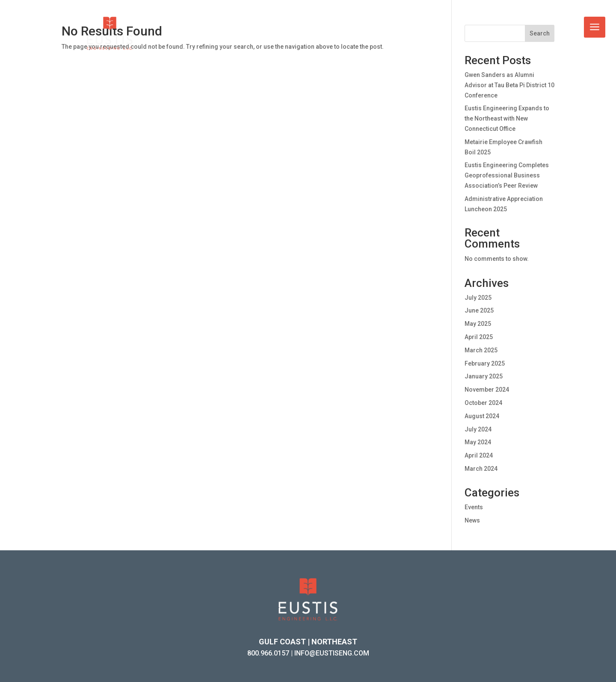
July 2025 (478, 298)
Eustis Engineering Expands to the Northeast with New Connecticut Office (507, 118)
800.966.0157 (268, 653)
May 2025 (478, 324)
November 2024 (487, 390)
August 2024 (482, 416)
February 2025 (485, 363)
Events (474, 507)
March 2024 (481, 469)
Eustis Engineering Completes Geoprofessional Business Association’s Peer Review (507, 175)
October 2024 (483, 403)
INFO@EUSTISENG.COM (332, 653)
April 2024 (479, 455)
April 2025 (479, 337)
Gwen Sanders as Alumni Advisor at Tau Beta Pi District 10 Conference (509, 85)
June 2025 (479, 310)
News (472, 520)
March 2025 (481, 350)
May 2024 (478, 442)
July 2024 (478, 429)
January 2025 (484, 376)
